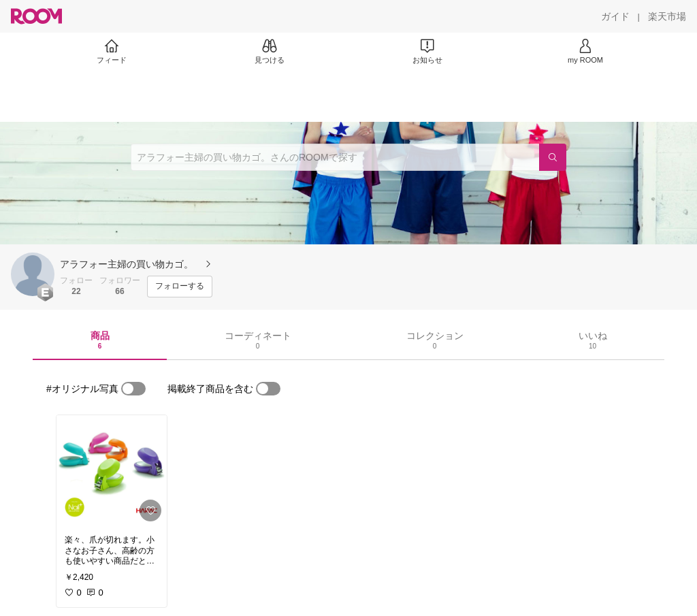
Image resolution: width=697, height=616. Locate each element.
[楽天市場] (667, 16)
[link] (112, 471)
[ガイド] (615, 16)
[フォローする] (180, 287)
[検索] (553, 157)
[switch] (133, 389)
